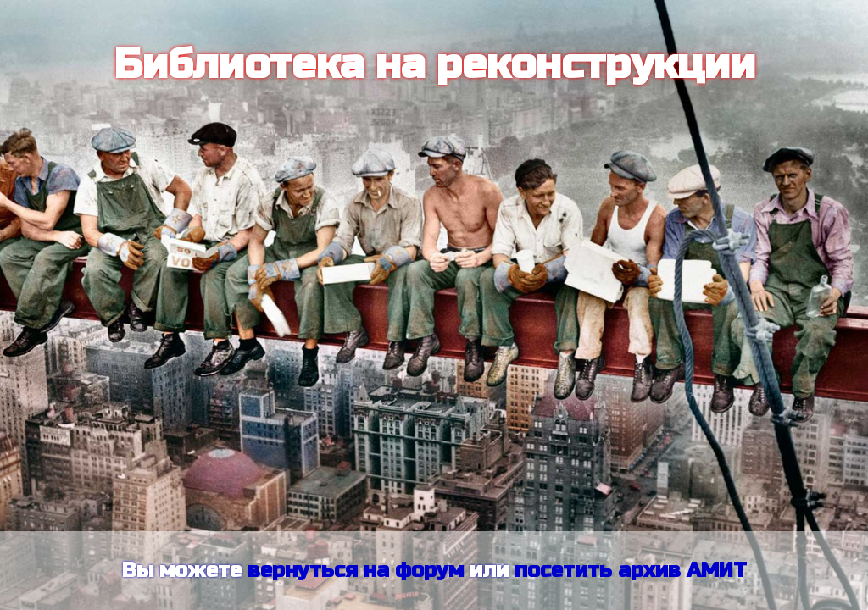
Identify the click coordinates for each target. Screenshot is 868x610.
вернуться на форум (356, 571)
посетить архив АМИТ (631, 571)
